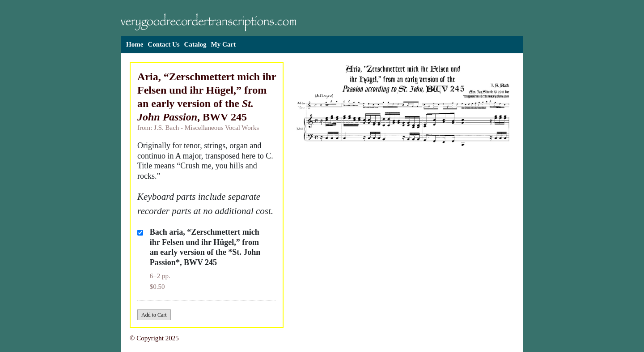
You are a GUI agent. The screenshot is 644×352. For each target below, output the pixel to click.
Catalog (195, 44)
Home (135, 44)
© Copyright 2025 (154, 338)
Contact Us (163, 44)
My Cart (223, 44)
